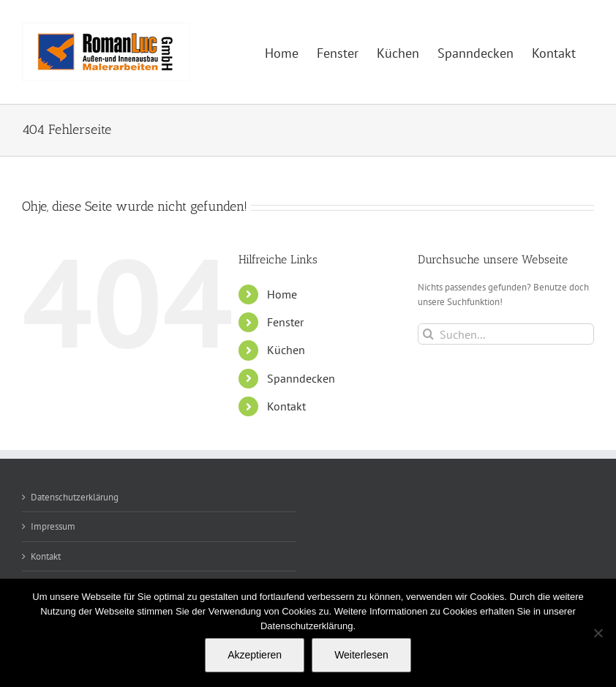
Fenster (285, 322)
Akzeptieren (255, 655)
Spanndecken (301, 378)
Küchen (286, 350)
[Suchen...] (506, 334)
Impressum (53, 526)
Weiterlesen (361, 655)
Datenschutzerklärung (75, 497)
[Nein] (598, 633)
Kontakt (286, 406)
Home (282, 294)
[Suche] (428, 334)
